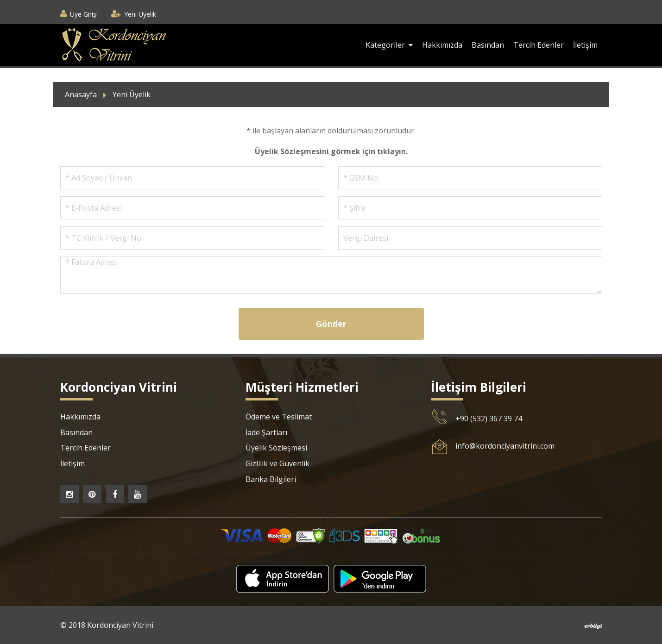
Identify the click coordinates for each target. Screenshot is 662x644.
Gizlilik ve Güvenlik (277, 463)
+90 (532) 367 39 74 (489, 419)
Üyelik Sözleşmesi (276, 448)
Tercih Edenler (539, 45)
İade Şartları (266, 432)
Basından (488, 45)
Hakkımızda (442, 45)
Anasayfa (81, 94)
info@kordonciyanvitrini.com (505, 446)
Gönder (331, 324)
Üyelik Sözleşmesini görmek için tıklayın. (331, 151)
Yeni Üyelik (140, 14)
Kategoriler (389, 45)
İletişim (585, 45)
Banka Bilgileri (271, 479)
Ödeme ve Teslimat (279, 417)
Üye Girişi (84, 14)
